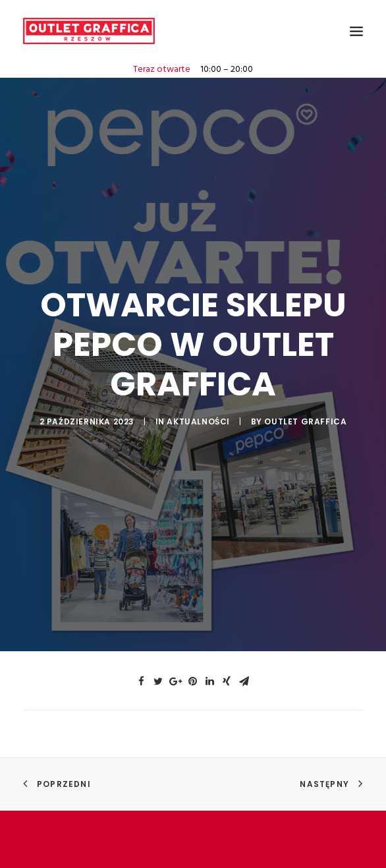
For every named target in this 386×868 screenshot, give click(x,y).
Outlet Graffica (305, 416)
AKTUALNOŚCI (198, 416)
